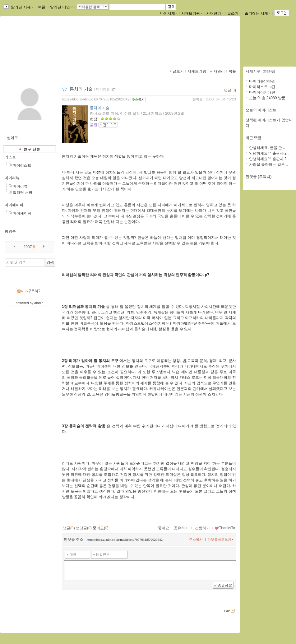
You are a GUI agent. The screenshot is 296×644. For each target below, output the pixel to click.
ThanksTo (225, 528)
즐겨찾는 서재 (258, 13)
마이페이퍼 (14, 205)
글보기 (178, 71)
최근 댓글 (254, 138)
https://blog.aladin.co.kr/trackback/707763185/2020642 (125, 540)
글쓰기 (234, 13)
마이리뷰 (12, 178)
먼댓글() (84, 528)
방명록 (10, 231)
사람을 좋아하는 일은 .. (268, 164)
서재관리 (215, 13)
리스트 (10, 157)
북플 (42, 7)
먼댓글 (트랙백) (259, 177)
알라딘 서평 (23, 192)
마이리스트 (22, 165)
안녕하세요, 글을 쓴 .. (267, 148)
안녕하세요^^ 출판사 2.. (269, 153)
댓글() (230, 90)
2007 (28, 247)
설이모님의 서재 (29, 39)
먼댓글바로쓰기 (221, 540)
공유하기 (181, 528)
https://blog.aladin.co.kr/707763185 (40, 46)
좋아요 (164, 528)
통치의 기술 (81, 89)
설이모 (198, 99)
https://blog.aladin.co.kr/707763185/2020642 (96, 99)
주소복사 (196, 540)
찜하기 (202, 528)
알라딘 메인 (61, 7)
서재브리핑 (192, 13)
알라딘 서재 (22, 7)
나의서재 (169, 13)
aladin (39, 303)
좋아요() (101, 528)
